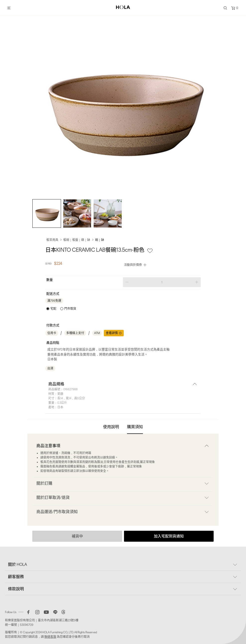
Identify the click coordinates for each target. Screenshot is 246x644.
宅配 (53, 309)
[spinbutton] (162, 282)
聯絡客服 (50, 637)
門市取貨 (70, 309)
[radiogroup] (61, 309)
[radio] (51, 309)
